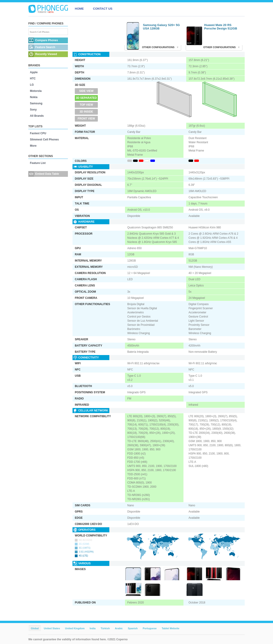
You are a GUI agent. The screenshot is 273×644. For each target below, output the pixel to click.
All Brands (37, 116)
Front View (86, 119)
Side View (86, 91)
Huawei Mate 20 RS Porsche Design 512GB (221, 27)
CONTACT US (103, 9)
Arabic (119, 628)
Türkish (105, 628)
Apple (34, 72)
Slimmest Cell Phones (44, 140)
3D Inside (86, 112)
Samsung (36, 103)
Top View (86, 105)
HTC (33, 79)
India (93, 628)
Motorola (36, 91)
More (33, 146)
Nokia (34, 97)
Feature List (38, 163)
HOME (79, 9)
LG (32, 85)
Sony (33, 110)
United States (52, 628)
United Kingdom (75, 628)
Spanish (133, 628)
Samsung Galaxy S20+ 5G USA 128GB (161, 27)
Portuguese (150, 628)
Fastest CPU (38, 133)
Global (35, 628)
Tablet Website (170, 628)
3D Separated (86, 98)
